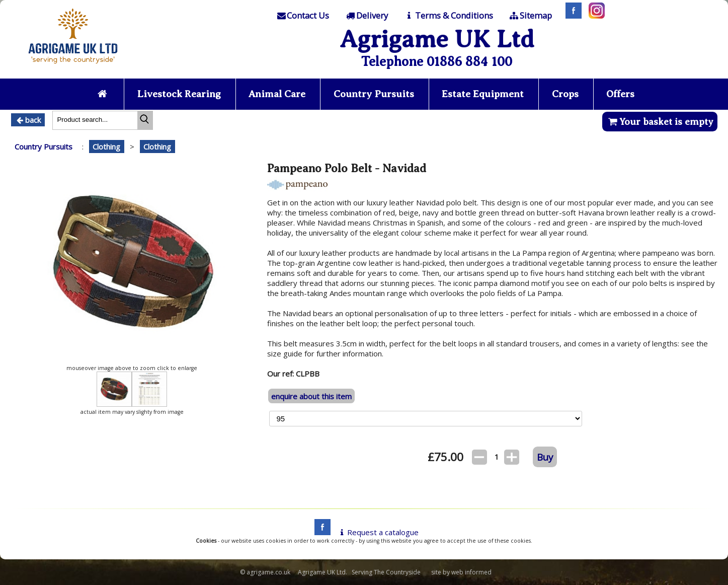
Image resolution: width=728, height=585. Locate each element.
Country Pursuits (374, 94)
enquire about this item (311, 396)
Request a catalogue (378, 532)
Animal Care (277, 94)
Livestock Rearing (179, 94)
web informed (471, 572)
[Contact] (302, 16)
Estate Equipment (483, 94)
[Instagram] (594, 16)
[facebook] (320, 532)
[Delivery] (367, 16)
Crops (565, 94)
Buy (545, 457)
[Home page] (73, 66)
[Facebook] (571, 16)
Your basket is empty (660, 122)
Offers (620, 94)
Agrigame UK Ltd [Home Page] (437, 39)
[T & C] (448, 16)
